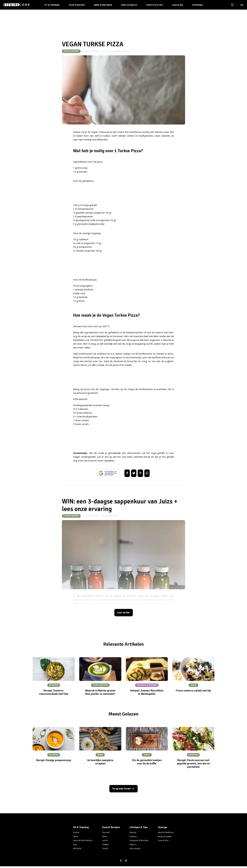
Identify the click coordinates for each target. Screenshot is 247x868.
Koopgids (197, 5)
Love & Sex (178, 5)
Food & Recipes (77, 5)
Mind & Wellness (103, 5)
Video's (133, 844)
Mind (75, 836)
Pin (141, 473)
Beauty (133, 832)
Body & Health (129, 5)
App (150, 473)
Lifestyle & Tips (154, 5)
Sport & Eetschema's (83, 840)
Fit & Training (52, 5)
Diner (105, 836)
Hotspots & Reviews (139, 840)
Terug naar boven (121, 790)
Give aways (135, 848)
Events (76, 832)
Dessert (106, 832)
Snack (105, 848)
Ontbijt (105, 844)
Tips (75, 844)
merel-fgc (113, 516)
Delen (124, 473)
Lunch (105, 840)
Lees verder (123, 613)
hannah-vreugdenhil (119, 51)
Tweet (133, 473)
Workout (77, 848)
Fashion (133, 836)
